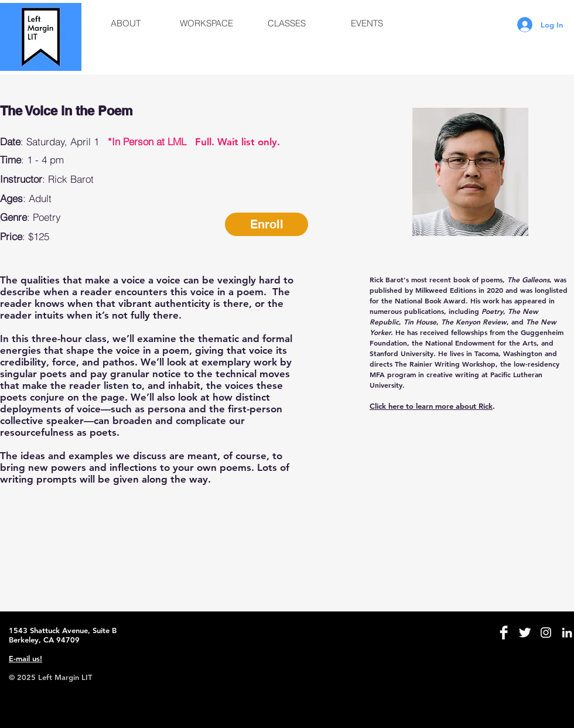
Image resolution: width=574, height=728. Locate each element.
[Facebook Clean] (504, 633)
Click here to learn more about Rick (431, 406)
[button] (126, 23)
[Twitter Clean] (525, 633)
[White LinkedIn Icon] (567, 633)
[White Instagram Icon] (546, 633)
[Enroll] (266, 224)
